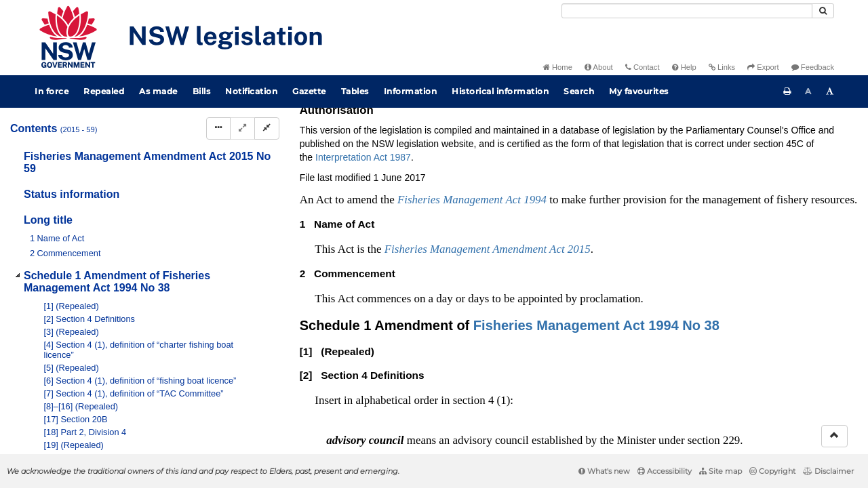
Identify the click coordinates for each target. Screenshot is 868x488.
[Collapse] (267, 128)
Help (684, 67)
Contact (643, 67)
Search (579, 91)
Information (411, 91)
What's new (604, 471)
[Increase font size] (830, 91)
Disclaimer (828, 471)
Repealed (104, 91)
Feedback (813, 67)
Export (763, 67)
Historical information (500, 91)
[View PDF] (716, 154)
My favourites (639, 91)
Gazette (309, 91)
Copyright (772, 471)
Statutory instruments (482, 130)
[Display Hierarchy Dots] (218, 128)
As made (158, 91)
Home (558, 67)
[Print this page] (787, 91)
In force (52, 91)
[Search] (687, 11)
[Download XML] (766, 154)
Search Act (781, 130)
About (599, 67)
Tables (355, 91)
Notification (251, 91)
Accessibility (665, 471)
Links (722, 67)
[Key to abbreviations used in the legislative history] (691, 154)
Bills (202, 91)
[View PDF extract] (741, 154)
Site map (721, 471)
